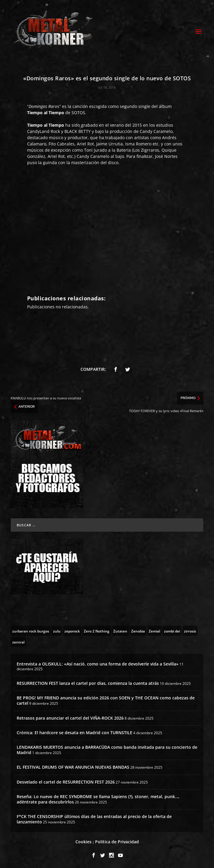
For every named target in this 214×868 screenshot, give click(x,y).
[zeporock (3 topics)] (72, 631)
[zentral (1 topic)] (18, 642)
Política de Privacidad (117, 842)
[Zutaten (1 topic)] (120, 631)
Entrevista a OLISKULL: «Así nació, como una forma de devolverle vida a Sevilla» (98, 664)
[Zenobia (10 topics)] (138, 631)
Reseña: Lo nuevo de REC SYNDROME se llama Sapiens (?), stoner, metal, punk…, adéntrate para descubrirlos (98, 799)
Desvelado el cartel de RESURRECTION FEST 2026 (66, 782)
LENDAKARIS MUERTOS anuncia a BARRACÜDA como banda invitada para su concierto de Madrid (107, 750)
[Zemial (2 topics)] (154, 631)
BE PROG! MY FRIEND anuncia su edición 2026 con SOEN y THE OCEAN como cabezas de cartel (106, 700)
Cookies (83, 842)
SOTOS (78, 113)
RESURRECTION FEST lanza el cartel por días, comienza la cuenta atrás (88, 683)
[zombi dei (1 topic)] (172, 631)
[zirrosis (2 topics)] (190, 631)
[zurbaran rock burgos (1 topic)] (31, 631)
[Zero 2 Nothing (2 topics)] (97, 631)
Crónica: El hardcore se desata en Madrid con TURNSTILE (75, 733)
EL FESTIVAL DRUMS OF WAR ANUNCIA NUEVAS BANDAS (73, 767)
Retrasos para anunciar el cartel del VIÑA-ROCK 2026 (70, 718)
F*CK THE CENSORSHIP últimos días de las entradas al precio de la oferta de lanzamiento (94, 819)
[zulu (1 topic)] (57, 631)
